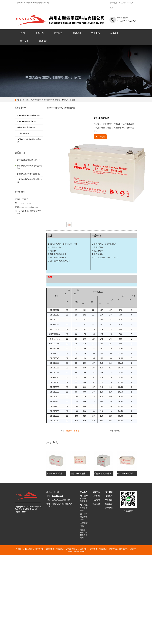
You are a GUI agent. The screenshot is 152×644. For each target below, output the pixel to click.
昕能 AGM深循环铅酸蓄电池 (130, 474)
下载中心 (96, 33)
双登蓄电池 (40, 549)
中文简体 (123, 3)
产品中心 (84, 492)
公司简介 (109, 496)
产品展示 (58, 33)
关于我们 (39, 33)
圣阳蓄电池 (50, 549)
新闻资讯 (77, 33)
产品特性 (96, 500)
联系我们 (43, 41)
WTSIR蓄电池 (71, 549)
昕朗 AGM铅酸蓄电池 (56, 474)
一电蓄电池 (93, 549)
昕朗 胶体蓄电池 (73, 431)
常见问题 (96, 504)
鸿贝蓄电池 (124, 549)
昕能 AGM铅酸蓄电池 (80, 474)
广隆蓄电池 (60, 549)
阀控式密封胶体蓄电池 (51, 100)
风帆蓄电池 (29, 549)
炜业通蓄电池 (79, 552)
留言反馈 (24, 41)
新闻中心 (96, 492)
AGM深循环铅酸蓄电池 (27, 121)
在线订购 (100, 137)
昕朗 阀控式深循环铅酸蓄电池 (107, 474)
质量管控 (109, 508)
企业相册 (114, 33)
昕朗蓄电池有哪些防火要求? (28, 160)
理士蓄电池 (113, 549)
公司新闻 (96, 496)
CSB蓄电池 (83, 549)
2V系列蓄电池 (23, 133)
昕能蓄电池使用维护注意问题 (29, 174)
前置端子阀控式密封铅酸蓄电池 (29, 141)
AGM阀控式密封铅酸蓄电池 (29, 115)
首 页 (23, 33)
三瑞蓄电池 (103, 549)
